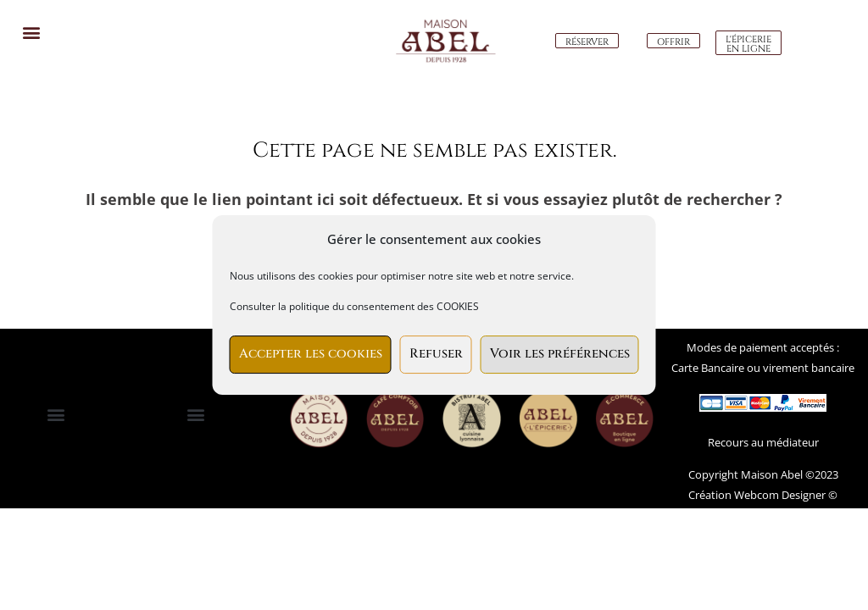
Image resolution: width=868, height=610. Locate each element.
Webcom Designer (779, 495)
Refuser (436, 354)
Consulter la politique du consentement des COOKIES (354, 306)
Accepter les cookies (311, 354)
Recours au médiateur (763, 442)
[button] (31, 32)
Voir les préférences (560, 354)
